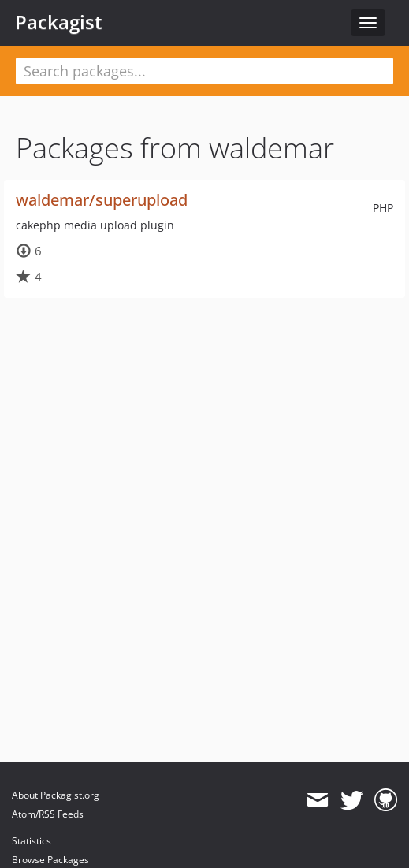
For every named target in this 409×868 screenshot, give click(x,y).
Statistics (32, 841)
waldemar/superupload (102, 200)
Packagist (59, 22)
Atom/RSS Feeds (48, 814)
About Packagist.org (56, 795)
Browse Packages (50, 860)
